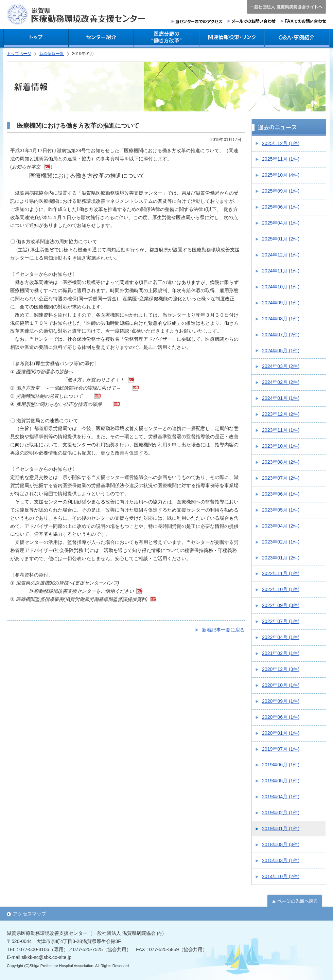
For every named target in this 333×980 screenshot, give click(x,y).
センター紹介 (101, 38)
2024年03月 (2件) (281, 366)
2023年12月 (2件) (281, 414)
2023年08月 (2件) (281, 462)
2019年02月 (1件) (281, 813)
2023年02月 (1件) (281, 542)
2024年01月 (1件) (281, 398)
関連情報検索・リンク (232, 38)
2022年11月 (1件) (281, 573)
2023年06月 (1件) (281, 494)
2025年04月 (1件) (281, 223)
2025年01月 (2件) (281, 239)
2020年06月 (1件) (281, 717)
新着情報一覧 (52, 54)
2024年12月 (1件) (281, 255)
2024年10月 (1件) (281, 287)
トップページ (19, 54)
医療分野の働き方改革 (166, 38)
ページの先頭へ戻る (295, 900)
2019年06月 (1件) (281, 765)
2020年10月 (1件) (281, 685)
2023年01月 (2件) (281, 558)
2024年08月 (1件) (281, 319)
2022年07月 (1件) (281, 621)
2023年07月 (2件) (281, 478)
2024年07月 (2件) (281, 335)
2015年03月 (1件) (281, 860)
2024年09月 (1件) (281, 303)
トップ (36, 38)
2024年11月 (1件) (281, 271)
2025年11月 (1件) (281, 159)
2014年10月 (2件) (281, 876)
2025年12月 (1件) (281, 143)
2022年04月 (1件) (281, 637)
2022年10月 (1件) (281, 589)
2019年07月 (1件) (281, 749)
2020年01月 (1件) (281, 733)
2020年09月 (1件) (281, 701)
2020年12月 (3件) (281, 669)
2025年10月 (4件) (281, 175)
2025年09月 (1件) (281, 191)
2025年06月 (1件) (281, 207)
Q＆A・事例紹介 (297, 38)
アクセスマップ (30, 914)
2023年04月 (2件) (281, 526)
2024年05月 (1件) (281, 351)
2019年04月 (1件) (281, 797)
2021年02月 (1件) (281, 653)
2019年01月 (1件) (281, 828)
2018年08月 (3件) (281, 844)
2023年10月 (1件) (281, 446)
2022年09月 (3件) (281, 605)
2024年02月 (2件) (281, 382)
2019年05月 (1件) (281, 781)
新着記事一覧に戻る (223, 630)
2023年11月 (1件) (281, 430)
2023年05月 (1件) (281, 510)
